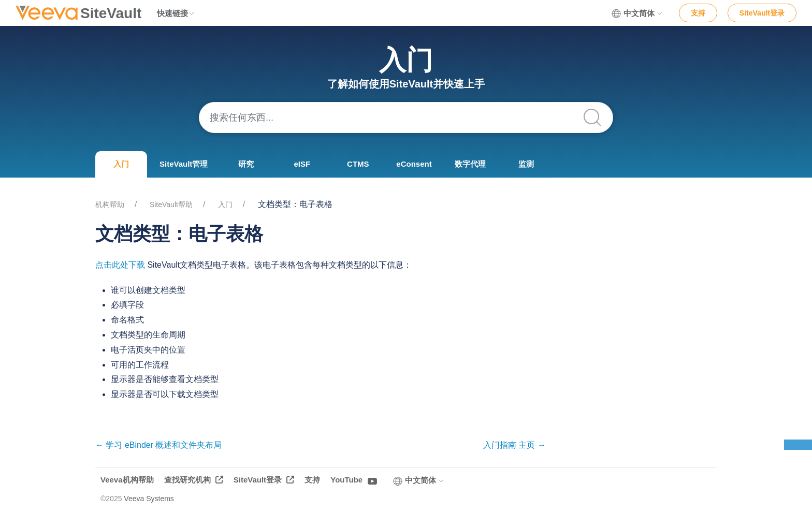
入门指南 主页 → (514, 445)
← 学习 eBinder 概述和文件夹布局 (158, 445)
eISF (302, 164)
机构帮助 (110, 204)
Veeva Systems (149, 499)
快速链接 (176, 13)
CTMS (358, 164)
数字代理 (470, 164)
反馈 (798, 445)
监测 (526, 164)
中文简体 (637, 13)
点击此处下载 (120, 265)
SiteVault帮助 (171, 204)
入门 (121, 164)
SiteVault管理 (184, 164)
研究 (246, 164)
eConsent (414, 164)
